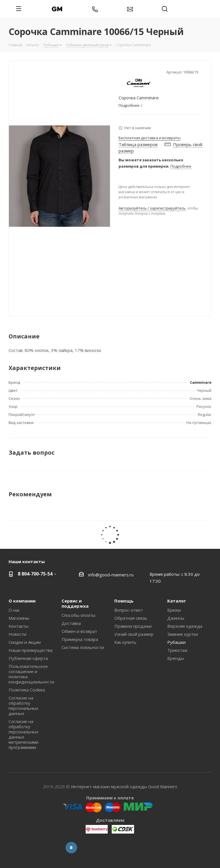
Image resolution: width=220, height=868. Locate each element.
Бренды (176, 658)
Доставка (71, 623)
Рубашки (176, 642)
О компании (22, 601)
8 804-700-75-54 (35, 574)
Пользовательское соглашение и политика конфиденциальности (31, 674)
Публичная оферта (28, 658)
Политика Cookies (27, 690)
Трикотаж (177, 650)
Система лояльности (83, 647)
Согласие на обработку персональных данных (23, 706)
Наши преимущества (31, 650)
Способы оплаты (78, 615)
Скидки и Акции (25, 642)
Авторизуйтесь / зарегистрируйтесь (152, 208)
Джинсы (176, 618)
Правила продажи (133, 626)
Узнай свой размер (134, 634)
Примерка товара (80, 639)
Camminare (201, 382)
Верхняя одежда (185, 626)
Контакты (18, 626)
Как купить (125, 642)
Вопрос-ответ (129, 610)
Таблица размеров (138, 144)
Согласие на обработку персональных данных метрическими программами (23, 734)
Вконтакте (71, 848)
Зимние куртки (183, 634)
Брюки (174, 610)
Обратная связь (131, 618)
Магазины (19, 618)
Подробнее (181, 166)
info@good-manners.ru (111, 575)
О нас (14, 610)
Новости (17, 634)
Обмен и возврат (79, 631)
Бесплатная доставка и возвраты (150, 138)
